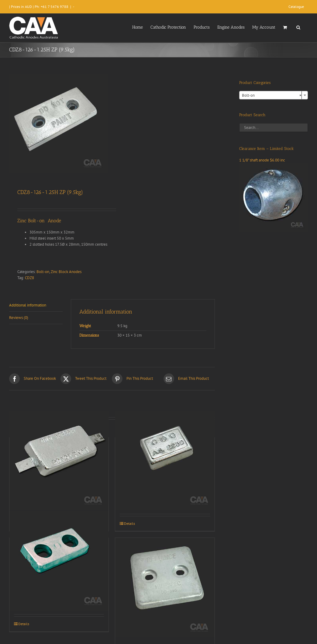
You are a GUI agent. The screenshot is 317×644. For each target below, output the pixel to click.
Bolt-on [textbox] (272, 95)
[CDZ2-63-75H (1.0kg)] (59, 561)
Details (129, 523)
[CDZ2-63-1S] (59, 461)
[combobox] (274, 95)
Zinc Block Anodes (66, 272)
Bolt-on (43, 272)
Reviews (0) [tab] (19, 318)
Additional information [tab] (28, 305)
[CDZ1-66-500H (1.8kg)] (165, 587)
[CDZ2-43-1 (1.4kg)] (165, 461)
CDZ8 (29, 278)
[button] (298, 27)
